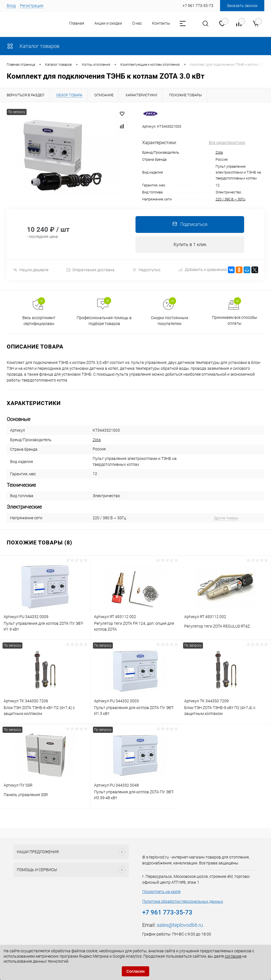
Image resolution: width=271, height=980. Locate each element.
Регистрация (32, 6)
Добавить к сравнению (203, 270)
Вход (11, 6)
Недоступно (146, 270)
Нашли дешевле (31, 270)
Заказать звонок (242, 6)
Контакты (161, 23)
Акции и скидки (108, 23)
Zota (219, 152)
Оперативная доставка (90, 270)
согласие (233, 956)
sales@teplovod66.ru (180, 925)
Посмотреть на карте (161, 892)
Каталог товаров (33, 46)
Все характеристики (227, 142)
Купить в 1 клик (190, 245)
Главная (77, 23)
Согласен (136, 971)
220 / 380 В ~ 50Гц (230, 199)
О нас (137, 23)
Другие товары (226, 518)
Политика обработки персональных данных (183, 902)
